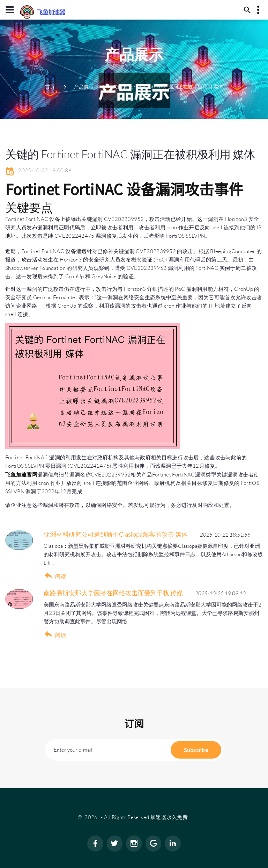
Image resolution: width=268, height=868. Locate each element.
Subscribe (196, 750)
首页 (50, 87)
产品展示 (84, 87)
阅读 (61, 576)
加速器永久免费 (169, 817)
